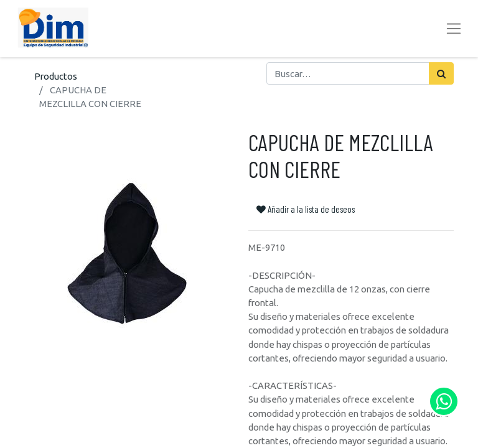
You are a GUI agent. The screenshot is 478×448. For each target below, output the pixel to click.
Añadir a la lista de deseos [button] (306, 209)
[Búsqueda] (441, 73)
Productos (56, 76)
